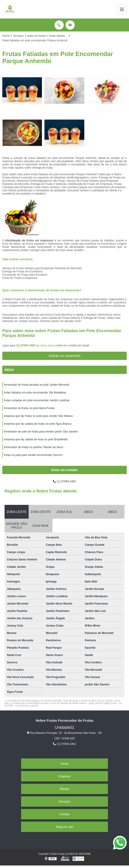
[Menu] (122, 9)
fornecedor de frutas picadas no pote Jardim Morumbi (37, 385)
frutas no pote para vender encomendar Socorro (33, 455)
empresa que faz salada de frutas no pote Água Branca (38, 424)
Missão (64, 789)
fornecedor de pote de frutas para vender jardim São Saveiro (41, 432)
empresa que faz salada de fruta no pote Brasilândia (36, 439)
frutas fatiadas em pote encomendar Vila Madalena (35, 393)
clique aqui (47, 345)
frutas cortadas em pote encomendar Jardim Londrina (37, 400)
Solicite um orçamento (64, 356)
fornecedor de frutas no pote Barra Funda (29, 408)
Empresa (64, 776)
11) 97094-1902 (26, 345)
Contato (65, 814)
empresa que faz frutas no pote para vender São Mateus (38, 416)
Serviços (65, 802)
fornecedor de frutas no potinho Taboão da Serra (34, 447)
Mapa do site (64, 827)
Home (64, 764)
